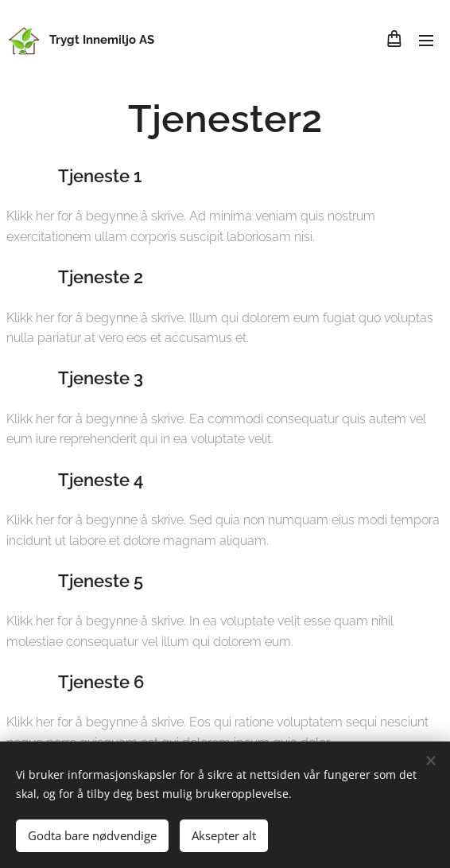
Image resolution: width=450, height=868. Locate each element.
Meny (426, 41)
